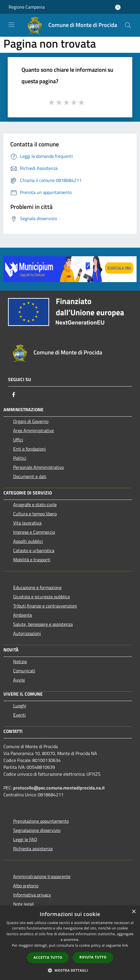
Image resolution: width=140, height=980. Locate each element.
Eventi (19, 715)
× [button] (134, 912)
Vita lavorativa (27, 523)
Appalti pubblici (28, 541)
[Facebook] (14, 395)
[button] (70, 970)
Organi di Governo (31, 421)
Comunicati (24, 671)
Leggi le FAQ (25, 839)
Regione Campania (27, 7)
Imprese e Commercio (34, 532)
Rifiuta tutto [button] (93, 957)
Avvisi (19, 680)
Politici (20, 458)
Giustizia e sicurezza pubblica (42, 597)
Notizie (20, 661)
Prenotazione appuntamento (41, 821)
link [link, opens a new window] (125, 945)
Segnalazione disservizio (37, 830)
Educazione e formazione (37, 587)
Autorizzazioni (27, 633)
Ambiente (23, 615)
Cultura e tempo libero (35, 514)
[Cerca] (128, 25)
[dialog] (70, 943)
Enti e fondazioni (29, 449)
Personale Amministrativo (39, 467)
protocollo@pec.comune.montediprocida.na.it (59, 788)
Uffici (18, 440)
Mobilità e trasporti (32, 560)
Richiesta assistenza (33, 849)
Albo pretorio (26, 886)
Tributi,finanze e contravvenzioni (45, 606)
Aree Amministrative (33, 430)
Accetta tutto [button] (48, 957)
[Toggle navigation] (11, 25)
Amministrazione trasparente (42, 876)
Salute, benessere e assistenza (43, 624)
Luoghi (20, 706)
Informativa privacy (32, 895)
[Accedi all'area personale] (118, 7)
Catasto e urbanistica (34, 550)
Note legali (24, 904)
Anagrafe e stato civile (35, 504)
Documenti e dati (30, 476)
